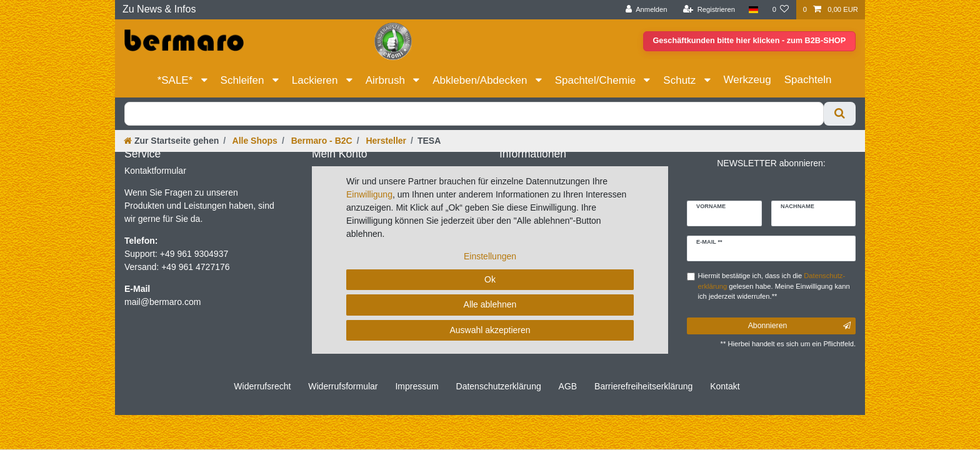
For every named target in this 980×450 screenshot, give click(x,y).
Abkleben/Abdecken (481, 80)
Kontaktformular (155, 171)
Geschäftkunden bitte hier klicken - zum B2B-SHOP (746, 42)
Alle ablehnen (490, 304)
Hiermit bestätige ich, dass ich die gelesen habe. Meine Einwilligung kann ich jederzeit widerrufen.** (774, 286)
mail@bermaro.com (162, 302)
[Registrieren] (709, 10)
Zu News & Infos (159, 9)
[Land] (753, 10)
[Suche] (840, 114)
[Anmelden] (647, 10)
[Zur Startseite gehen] (171, 141)
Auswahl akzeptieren (490, 330)
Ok (490, 279)
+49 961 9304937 (193, 254)
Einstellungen (490, 256)
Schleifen (244, 80)
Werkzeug (747, 80)
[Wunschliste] (780, 10)
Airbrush (387, 80)
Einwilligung (369, 194)
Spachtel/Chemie (597, 80)
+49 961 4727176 (195, 267)
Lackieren (316, 80)
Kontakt (725, 386)
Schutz (681, 80)
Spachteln (808, 80)
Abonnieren (799, 326)
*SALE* (177, 80)
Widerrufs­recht (262, 386)
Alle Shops (254, 141)
